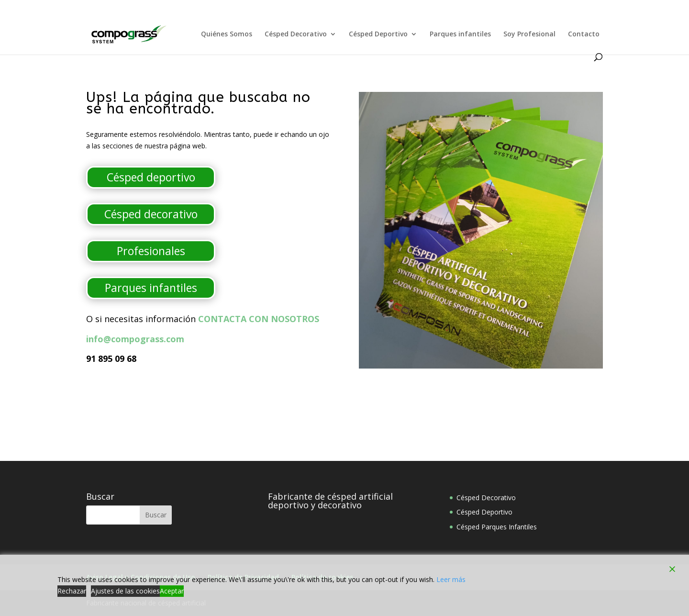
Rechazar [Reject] (72, 591)
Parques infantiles (460, 34)
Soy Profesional (529, 34)
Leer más (451, 579)
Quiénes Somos (227, 34)
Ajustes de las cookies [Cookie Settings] (125, 591)
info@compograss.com (135, 339)
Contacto (584, 34)
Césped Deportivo (378, 34)
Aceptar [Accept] (172, 591)
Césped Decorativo (296, 34)
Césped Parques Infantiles (497, 527)
